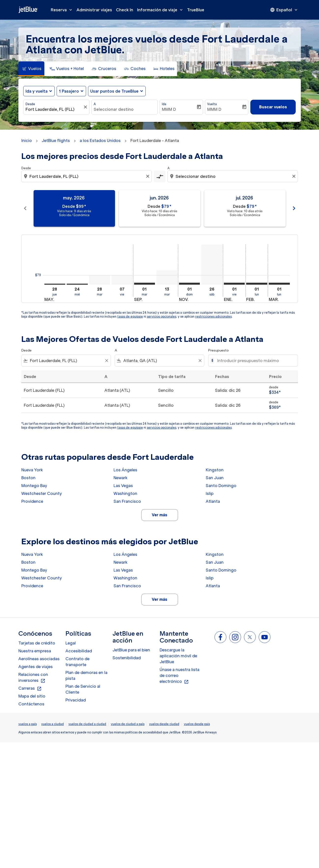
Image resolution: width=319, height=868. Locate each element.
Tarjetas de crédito (37, 643)
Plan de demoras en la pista (86, 675)
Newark (121, 478)
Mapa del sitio (32, 696)
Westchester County (42, 493)
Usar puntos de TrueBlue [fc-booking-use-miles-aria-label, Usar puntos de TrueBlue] (114, 91)
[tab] (31, 69)
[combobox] (54, 109)
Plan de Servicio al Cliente (83, 689)
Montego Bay (34, 486)
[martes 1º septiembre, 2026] (145, 284)
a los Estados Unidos (100, 140)
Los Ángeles (125, 470)
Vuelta (212, 104)
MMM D (169, 109)
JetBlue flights (56, 140)
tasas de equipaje (130, 316)
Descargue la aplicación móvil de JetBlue (178, 656)
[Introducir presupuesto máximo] (255, 361)
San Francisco (127, 501)
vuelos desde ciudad (164, 724)
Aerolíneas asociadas (39, 659)
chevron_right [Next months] (294, 208)
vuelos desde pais (197, 724)
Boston (28, 478)
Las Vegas (123, 486)
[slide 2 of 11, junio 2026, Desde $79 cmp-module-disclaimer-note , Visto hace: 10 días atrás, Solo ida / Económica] (160, 208)
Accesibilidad (79, 651)
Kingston (215, 470)
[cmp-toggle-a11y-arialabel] (160, 176)
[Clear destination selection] (294, 176)
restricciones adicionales (213, 316)
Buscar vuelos (273, 107)
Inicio (27, 140)
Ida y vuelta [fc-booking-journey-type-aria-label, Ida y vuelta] (37, 91)
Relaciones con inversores (33, 678)
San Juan (215, 478)
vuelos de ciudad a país (128, 724)
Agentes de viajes (36, 667)
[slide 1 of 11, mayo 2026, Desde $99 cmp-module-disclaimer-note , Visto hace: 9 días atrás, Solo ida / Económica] (74, 208)
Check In (125, 10)
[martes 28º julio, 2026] (100, 280)
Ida (164, 104)
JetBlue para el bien (131, 650)
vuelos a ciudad (52, 724)
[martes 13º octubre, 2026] (167, 278)
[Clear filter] (106, 361)
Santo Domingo (221, 486)
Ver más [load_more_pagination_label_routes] (159, 515)
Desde (30, 104)
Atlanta (213, 501)
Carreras (30, 688)
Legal (71, 643)
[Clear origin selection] (148, 176)
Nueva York (32, 470)
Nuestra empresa (35, 651)
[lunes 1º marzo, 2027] (279, 284)
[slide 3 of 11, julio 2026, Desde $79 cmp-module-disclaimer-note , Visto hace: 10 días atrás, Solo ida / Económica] (245, 208)
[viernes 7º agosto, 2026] (122, 280)
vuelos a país (28, 724)
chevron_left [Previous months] (25, 208)
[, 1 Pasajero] (69, 91)
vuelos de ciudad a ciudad (87, 724)
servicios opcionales (162, 316)
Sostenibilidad (127, 658)
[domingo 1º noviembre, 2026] (190, 284)
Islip (210, 493)
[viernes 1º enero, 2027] (234, 284)
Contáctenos (31, 704)
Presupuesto (218, 350)
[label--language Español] (284, 10)
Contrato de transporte (77, 662)
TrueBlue (196, 10)
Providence (32, 501)
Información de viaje (161, 10)
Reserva (63, 10)
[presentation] (284, 10)
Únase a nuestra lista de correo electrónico (179, 676)
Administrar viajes (94, 10)
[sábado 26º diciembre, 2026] (212, 265)
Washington (125, 493)
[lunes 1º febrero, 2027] (257, 284)
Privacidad (76, 700)
